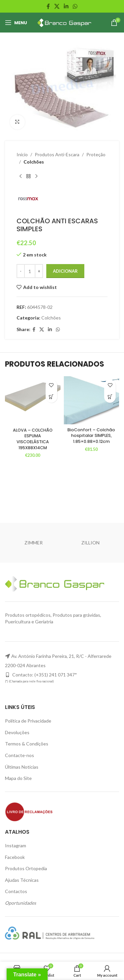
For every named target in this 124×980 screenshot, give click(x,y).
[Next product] (36, 176)
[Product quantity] (30, 271)
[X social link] (57, 6)
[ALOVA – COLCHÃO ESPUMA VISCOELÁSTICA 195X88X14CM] (33, 401)
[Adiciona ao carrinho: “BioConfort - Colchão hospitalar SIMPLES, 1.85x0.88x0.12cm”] (110, 397)
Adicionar (65, 271)
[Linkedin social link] (66, 6)
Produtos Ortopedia (26, 868)
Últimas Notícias (22, 767)
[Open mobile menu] (16, 23)
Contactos (16, 891)
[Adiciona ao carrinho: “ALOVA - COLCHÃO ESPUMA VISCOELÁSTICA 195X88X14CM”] (51, 397)
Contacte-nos (20, 755)
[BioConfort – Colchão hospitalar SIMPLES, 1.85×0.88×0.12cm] (92, 400)
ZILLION (90, 543)
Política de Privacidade (28, 721)
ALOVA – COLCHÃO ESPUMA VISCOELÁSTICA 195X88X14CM (33, 439)
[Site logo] (63, 22)
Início (22, 154)
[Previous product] (21, 176)
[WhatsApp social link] (75, 6)
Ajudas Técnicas (22, 880)
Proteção (96, 154)
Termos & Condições (27, 744)
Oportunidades (21, 903)
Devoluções (17, 732)
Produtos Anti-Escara (57, 154)
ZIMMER (34, 543)
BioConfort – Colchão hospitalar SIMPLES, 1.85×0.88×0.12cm (91, 436)
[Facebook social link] (48, 6)
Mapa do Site (18, 778)
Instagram (16, 845)
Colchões (34, 162)
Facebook (15, 857)
